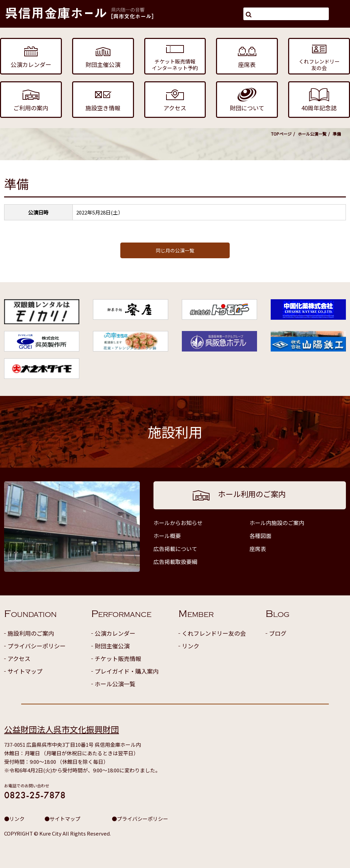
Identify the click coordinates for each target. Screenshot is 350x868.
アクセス (19, 658)
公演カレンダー (115, 633)
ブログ (278, 633)
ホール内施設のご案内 (277, 523)
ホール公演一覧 (312, 134)
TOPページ (281, 134)
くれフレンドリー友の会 (214, 633)
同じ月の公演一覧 (175, 250)
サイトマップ (25, 671)
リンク (191, 646)
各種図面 (260, 536)
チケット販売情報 (118, 658)
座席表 (258, 549)
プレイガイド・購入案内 (127, 671)
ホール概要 (167, 536)
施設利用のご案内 (31, 633)
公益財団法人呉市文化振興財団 (62, 729)
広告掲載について (175, 549)
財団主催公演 (112, 646)
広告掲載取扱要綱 (175, 562)
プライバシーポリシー (37, 646)
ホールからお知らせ (178, 523)
